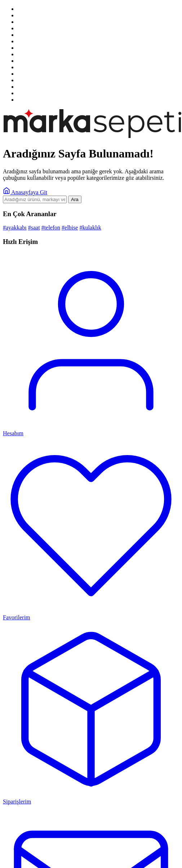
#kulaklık (90, 228)
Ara (75, 199)
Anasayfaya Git (25, 192)
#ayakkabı (15, 228)
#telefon (51, 228)
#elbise (70, 228)
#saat (34, 228)
